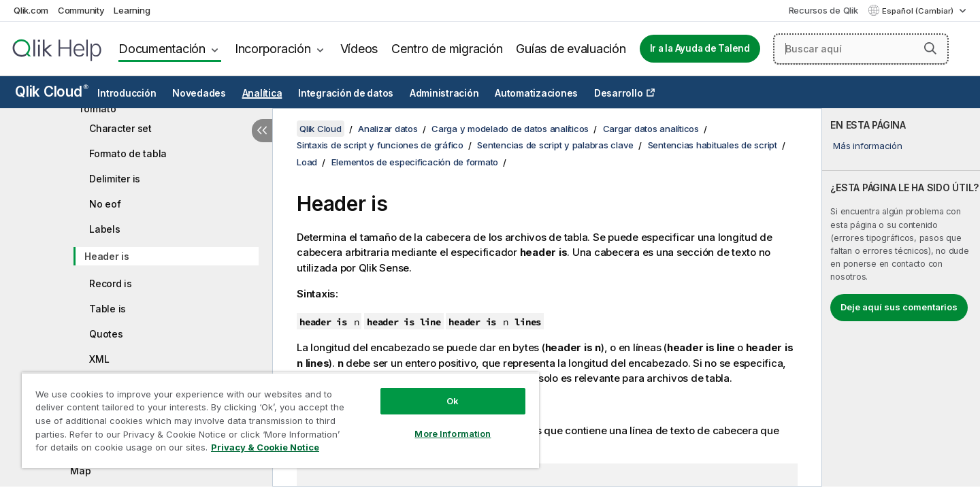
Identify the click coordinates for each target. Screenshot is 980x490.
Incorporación (273, 49)
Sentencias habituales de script (713, 145)
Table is (108, 309)
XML (99, 359)
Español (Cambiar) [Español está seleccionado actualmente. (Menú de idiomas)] (919, 11)
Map (80, 471)
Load (307, 162)
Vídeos (359, 49)
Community (81, 10)
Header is (107, 256)
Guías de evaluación (571, 49)
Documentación (162, 49)
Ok (453, 401)
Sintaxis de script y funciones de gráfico (380, 145)
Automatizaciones (536, 93)
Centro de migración (447, 49)
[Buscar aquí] (861, 49)
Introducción (127, 93)
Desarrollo (619, 93)
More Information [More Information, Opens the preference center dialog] (453, 434)
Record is (111, 283)
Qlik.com (31, 10)
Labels (105, 229)
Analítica (262, 93)
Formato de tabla (128, 153)
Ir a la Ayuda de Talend (700, 48)
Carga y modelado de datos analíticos (510, 129)
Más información (867, 146)
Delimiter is (115, 179)
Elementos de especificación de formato (415, 162)
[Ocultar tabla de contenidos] (262, 131)
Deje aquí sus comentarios (899, 307)
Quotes (106, 334)
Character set (120, 128)
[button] (930, 48)
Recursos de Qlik (823, 10)
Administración (444, 93)
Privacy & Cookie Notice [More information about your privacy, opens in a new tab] (265, 447)
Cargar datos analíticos (651, 129)
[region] (280, 420)
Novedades (199, 93)
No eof (105, 204)
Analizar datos (388, 129)
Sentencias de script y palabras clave (555, 145)
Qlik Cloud (52, 92)
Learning (132, 10)
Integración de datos (346, 93)
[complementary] (901, 297)
